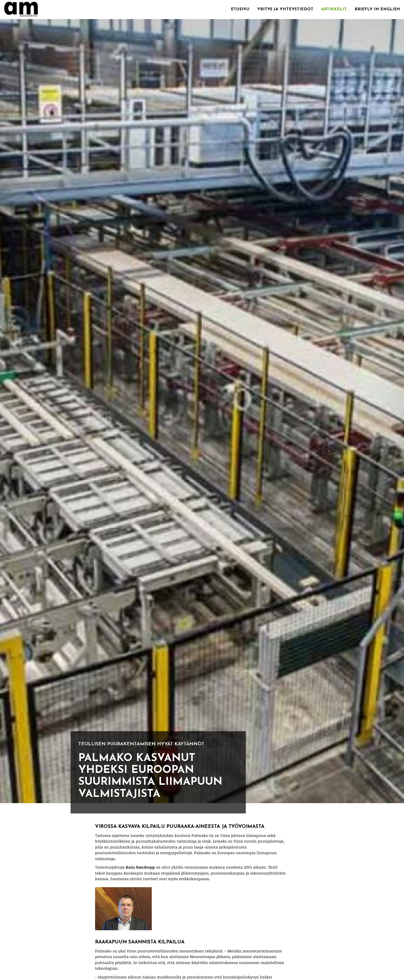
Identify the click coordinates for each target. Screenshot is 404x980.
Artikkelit (334, 9)
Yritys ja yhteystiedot (285, 9)
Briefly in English (377, 9)
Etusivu (240, 9)
